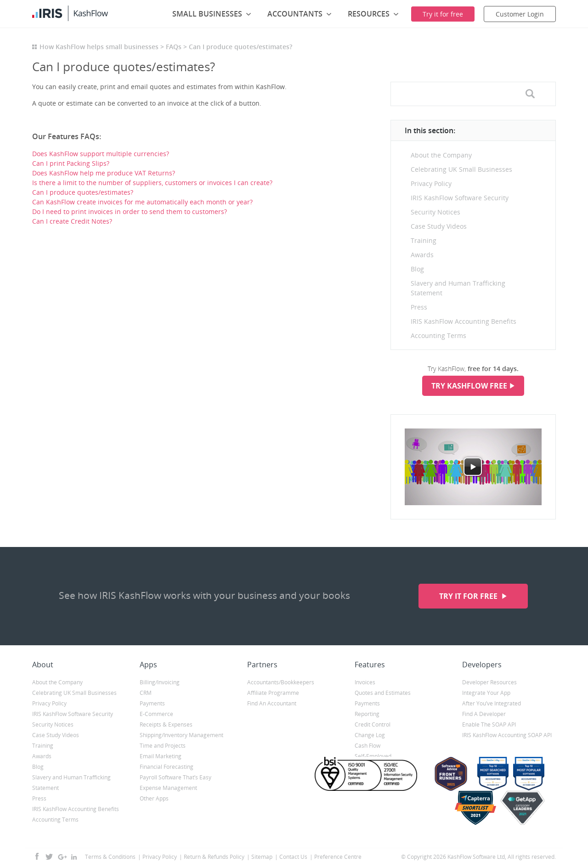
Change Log (370, 735)
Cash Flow (367, 746)
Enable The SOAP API (489, 724)
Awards (422, 255)
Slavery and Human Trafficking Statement (458, 288)
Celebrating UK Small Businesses (461, 169)
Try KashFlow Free (469, 386)
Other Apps (154, 798)
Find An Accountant (272, 703)
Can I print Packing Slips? (71, 163)
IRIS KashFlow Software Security (460, 198)
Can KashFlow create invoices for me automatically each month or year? (142, 202)
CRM (146, 693)
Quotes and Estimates (383, 693)
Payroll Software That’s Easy (175, 777)
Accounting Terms (438, 335)
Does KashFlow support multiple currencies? (101, 154)
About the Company (441, 155)
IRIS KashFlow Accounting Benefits (464, 321)
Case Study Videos (439, 226)
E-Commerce (156, 714)
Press (419, 307)
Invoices (365, 682)
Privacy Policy (431, 183)
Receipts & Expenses (166, 724)
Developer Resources (489, 682)
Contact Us (293, 857)
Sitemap (262, 857)
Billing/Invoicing (160, 682)
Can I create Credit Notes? (72, 221)
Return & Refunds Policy (214, 857)
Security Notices (435, 212)
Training (424, 240)
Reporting (367, 714)
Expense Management (168, 788)
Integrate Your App (486, 693)
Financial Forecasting (167, 767)
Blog (417, 269)
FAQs (174, 47)
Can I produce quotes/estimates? (83, 192)
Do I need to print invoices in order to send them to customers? (130, 211)
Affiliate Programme (273, 693)
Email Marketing (161, 756)
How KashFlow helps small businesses (99, 47)
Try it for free (469, 596)
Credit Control (373, 724)
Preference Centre (338, 857)
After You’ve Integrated (492, 703)
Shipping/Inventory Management (181, 735)
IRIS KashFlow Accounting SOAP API (507, 735)
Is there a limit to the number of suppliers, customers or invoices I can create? (152, 183)
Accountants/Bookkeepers (281, 682)
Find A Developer (484, 714)
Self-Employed (373, 756)
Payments (152, 703)
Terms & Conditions (110, 857)
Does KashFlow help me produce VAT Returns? (104, 173)
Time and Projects (163, 746)
